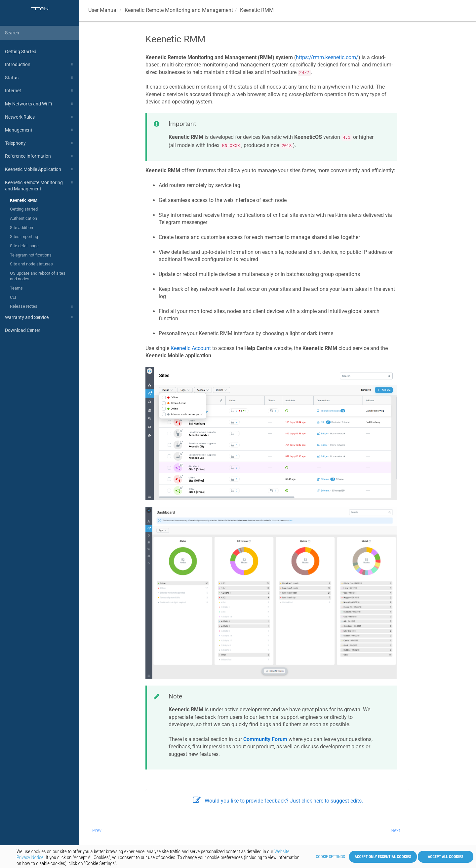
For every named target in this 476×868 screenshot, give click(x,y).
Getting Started (21, 52)
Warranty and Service (40, 317)
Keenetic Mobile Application (40, 169)
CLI (13, 297)
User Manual (103, 10)
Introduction (40, 64)
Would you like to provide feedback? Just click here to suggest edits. (278, 801)
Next (396, 830)
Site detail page (24, 246)
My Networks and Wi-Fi (40, 104)
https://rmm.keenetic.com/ (327, 57)
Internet (40, 91)
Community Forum (265, 739)
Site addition (21, 228)
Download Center (23, 330)
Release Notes (42, 307)
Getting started (24, 209)
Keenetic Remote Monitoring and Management (40, 185)
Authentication (23, 218)
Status (40, 78)
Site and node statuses (31, 264)
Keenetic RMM (24, 200)
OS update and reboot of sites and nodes (38, 276)
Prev (97, 830)
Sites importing (24, 237)
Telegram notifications (31, 255)
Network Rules (40, 117)
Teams (16, 288)
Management (40, 130)
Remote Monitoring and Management (179, 10)
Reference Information (40, 156)
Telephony (40, 143)
